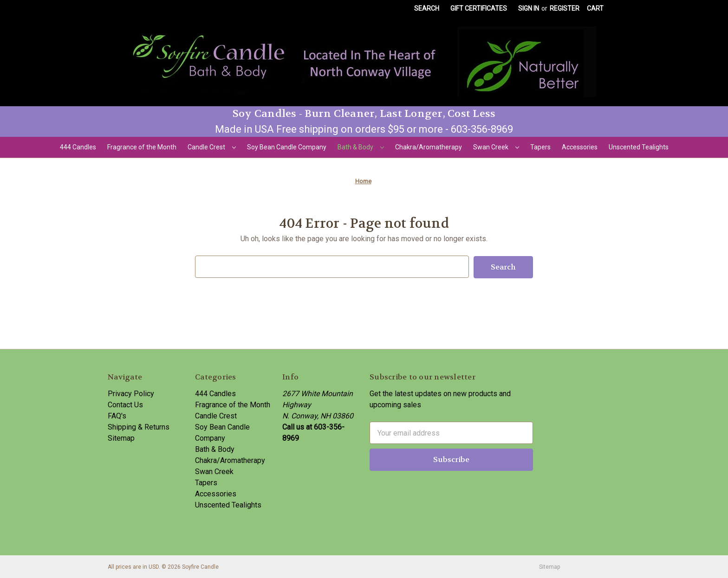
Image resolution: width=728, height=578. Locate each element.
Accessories (580, 147)
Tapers (540, 147)
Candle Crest (212, 147)
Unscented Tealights (639, 147)
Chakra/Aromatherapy (429, 147)
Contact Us (125, 404)
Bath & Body (361, 147)
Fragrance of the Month (142, 147)
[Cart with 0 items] (595, 9)
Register (565, 8)
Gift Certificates (479, 8)
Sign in (529, 8)
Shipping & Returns (139, 427)
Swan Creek (496, 147)
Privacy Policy (131, 393)
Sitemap (121, 438)
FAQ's (117, 415)
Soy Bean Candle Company (287, 147)
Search (427, 8)
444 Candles (78, 147)
